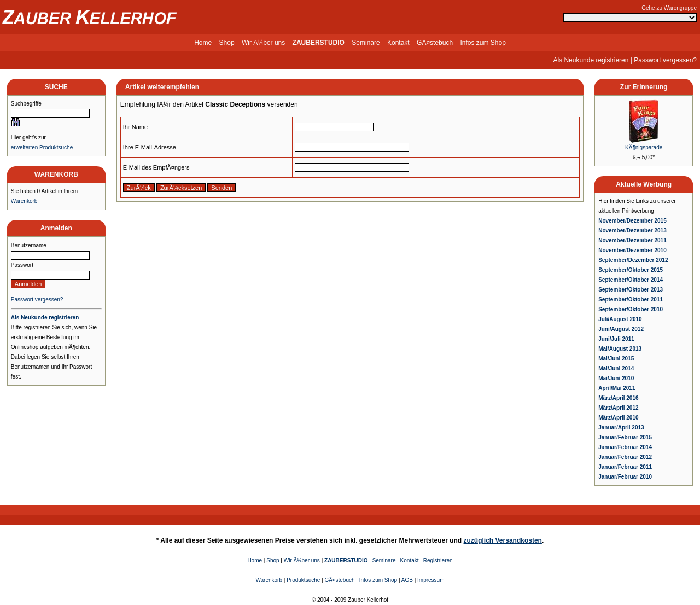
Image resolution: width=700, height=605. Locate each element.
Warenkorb (24, 201)
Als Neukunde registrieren (591, 60)
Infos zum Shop (483, 43)
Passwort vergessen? (665, 60)
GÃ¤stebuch (435, 43)
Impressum (431, 580)
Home (203, 43)
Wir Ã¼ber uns (263, 43)
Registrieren (438, 560)
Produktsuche (303, 580)
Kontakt (398, 43)
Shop (227, 43)
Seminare (366, 43)
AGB (407, 580)
